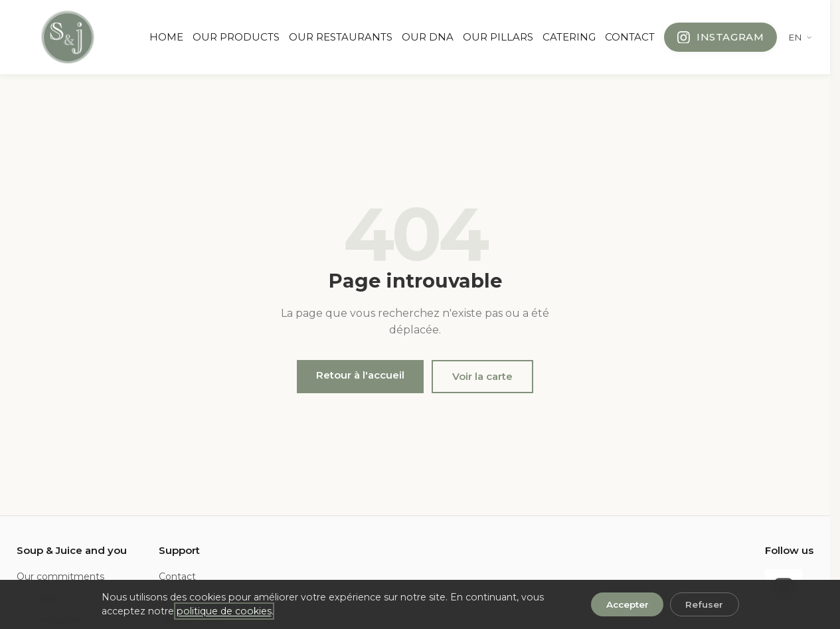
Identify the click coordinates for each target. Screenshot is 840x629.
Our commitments (60, 577)
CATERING (569, 37)
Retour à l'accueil (360, 375)
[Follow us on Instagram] (720, 37)
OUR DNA (428, 37)
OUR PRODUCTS (236, 37)
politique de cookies (224, 611)
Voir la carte (482, 376)
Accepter (628, 604)
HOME (166, 37)
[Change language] (801, 37)
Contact (177, 577)
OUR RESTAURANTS (341, 37)
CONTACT (630, 37)
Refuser (704, 604)
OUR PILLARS (498, 37)
